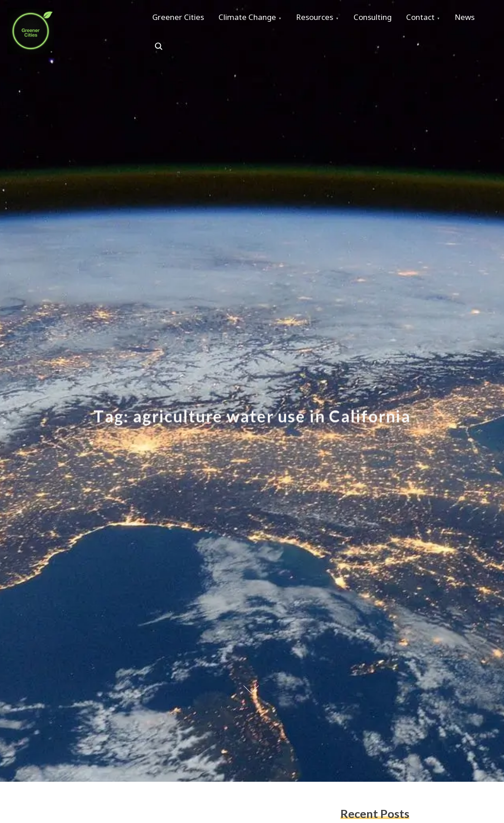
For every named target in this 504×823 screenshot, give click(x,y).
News (164, 50)
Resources (324, 19)
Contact (436, 19)
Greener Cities (180, 19)
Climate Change (253, 19)
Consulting (385, 19)
